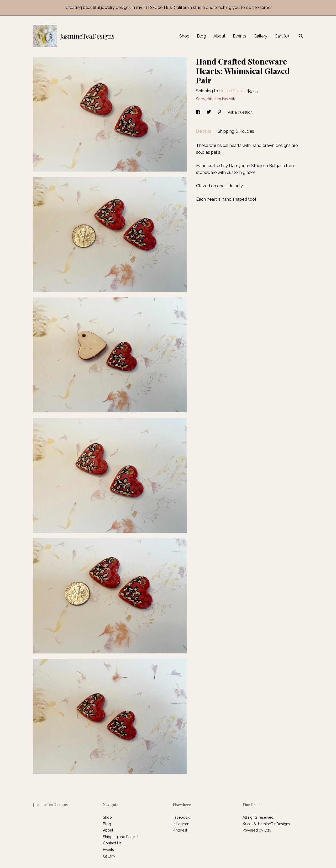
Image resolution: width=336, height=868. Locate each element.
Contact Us (112, 843)
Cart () (282, 36)
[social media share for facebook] (199, 112)
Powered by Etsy (257, 830)
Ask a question (240, 112)
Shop (184, 36)
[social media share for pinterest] (220, 112)
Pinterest (180, 830)
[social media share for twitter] (209, 112)
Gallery (260, 36)
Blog (201, 36)
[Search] (301, 37)
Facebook (181, 817)
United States (232, 91)
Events (240, 36)
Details (204, 131)
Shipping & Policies (236, 131)
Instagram (181, 824)
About (219, 36)
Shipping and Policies (121, 837)
